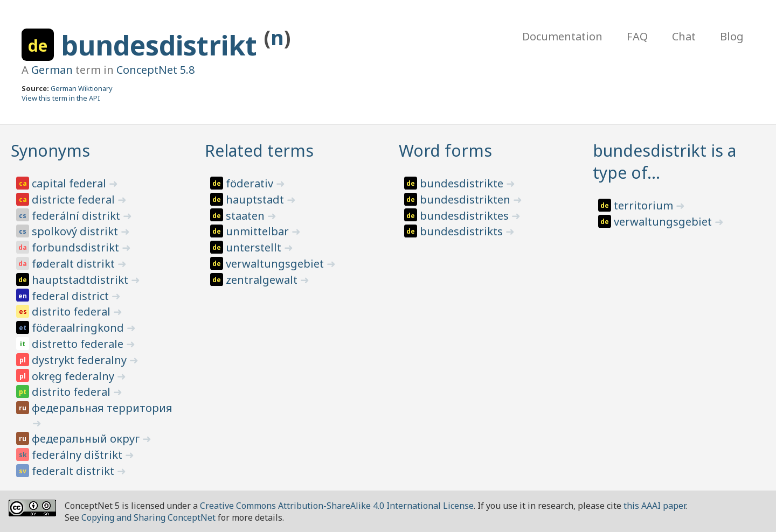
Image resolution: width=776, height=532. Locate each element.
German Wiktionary (82, 88)
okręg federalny (74, 376)
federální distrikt (77, 216)
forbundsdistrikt (77, 247)
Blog (732, 36)
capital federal (70, 183)
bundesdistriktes (466, 216)
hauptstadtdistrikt (81, 280)
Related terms (259, 150)
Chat (684, 36)
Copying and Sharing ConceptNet (148, 517)
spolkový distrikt (76, 231)
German (52, 70)
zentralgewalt (263, 280)
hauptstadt (256, 199)
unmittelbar (259, 231)
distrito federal (72, 311)
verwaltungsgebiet (276, 264)
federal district (72, 296)
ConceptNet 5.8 (155, 70)
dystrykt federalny (81, 360)
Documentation (562, 36)
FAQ (637, 36)
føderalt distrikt (75, 264)
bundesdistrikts (463, 231)
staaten (247, 216)
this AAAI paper (654, 506)
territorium (645, 205)
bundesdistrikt (162, 45)
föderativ (251, 183)
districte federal (75, 199)
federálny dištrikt (78, 455)
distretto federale (79, 344)
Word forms (445, 150)
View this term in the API (61, 98)
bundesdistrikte (463, 183)
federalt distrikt (74, 471)
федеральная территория (102, 408)
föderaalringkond (79, 328)
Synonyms (50, 150)
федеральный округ (87, 439)
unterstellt (255, 247)
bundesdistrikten (466, 199)
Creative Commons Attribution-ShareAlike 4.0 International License (337, 506)
